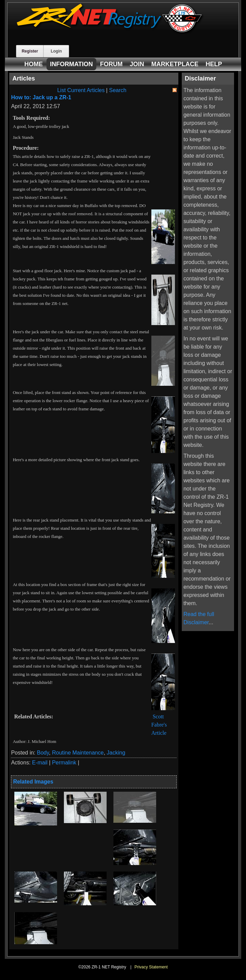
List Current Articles (81, 90)
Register (30, 51)
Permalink (64, 763)
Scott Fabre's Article (159, 725)
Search (118, 90)
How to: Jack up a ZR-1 (41, 97)
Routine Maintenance (78, 753)
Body (43, 753)
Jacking (116, 753)
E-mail (40, 763)
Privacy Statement (151, 967)
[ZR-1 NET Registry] (110, 32)
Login (56, 51)
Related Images (33, 782)
